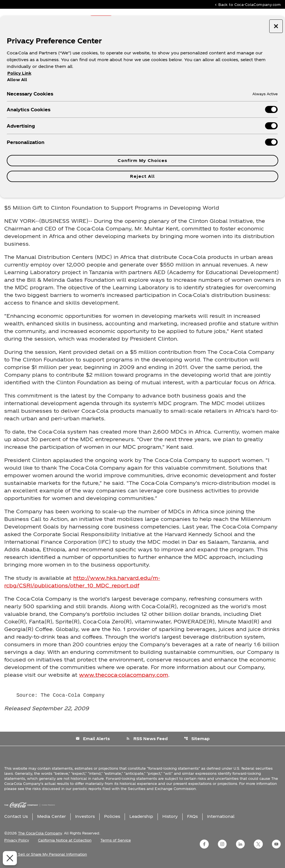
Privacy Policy (17, 840)
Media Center (51, 816)
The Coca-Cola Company (40, 833)
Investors (85, 816)
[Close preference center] (276, 26)
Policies (112, 816)
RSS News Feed (147, 739)
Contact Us (16, 816)
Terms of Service (116, 840)
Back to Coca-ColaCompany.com (247, 4)
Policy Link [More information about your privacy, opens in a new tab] (19, 73)
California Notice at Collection (65, 840)
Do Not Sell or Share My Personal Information (46, 854)
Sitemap (197, 739)
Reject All (142, 176)
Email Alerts (93, 739)
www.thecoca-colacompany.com (124, 675)
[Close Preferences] (8, 858)
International (221, 816)
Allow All (17, 79)
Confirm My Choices (142, 160)
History (170, 816)
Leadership (141, 816)
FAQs (192, 816)
